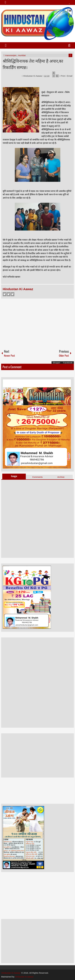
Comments (37, 477)
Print (62, 76)
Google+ (13, 294)
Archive (61, 477)
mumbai (22, 55)
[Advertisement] (37, 323)
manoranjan (11, 55)
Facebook (5, 294)
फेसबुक (14, 476)
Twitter (9, 294)
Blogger (57, 363)
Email (69, 76)
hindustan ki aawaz (24, 977)
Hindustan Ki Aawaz (33, 76)
